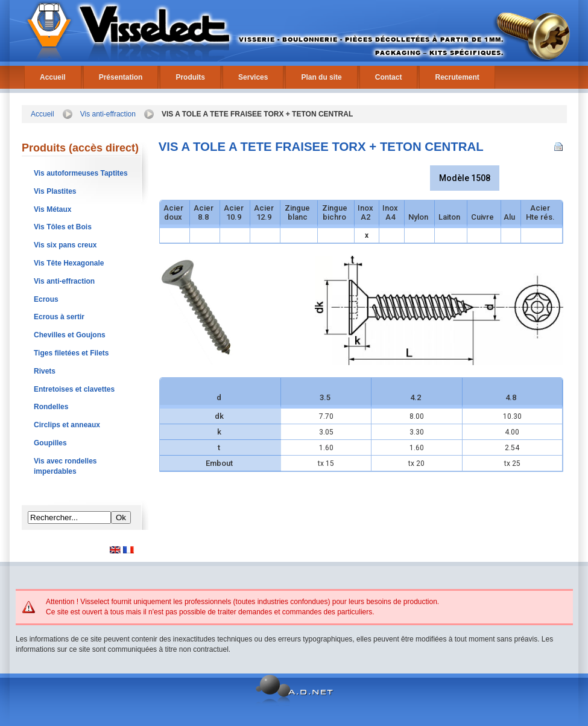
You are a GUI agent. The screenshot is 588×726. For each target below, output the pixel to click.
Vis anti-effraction (108, 114)
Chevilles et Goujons (70, 335)
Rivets (45, 371)
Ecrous (46, 299)
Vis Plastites (55, 191)
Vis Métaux (52, 209)
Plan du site (321, 77)
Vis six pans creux (65, 245)
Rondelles (51, 407)
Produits (190, 77)
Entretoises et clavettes (74, 389)
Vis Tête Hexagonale (69, 263)
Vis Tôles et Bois (63, 227)
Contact (389, 77)
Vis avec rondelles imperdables (65, 466)
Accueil (53, 77)
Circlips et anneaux (67, 425)
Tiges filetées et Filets (71, 353)
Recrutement (457, 77)
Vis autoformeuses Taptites (81, 173)
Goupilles (50, 443)
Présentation (121, 77)
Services (253, 77)
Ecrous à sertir (59, 317)
